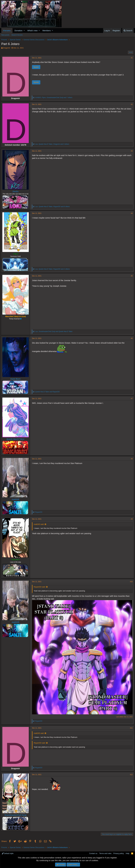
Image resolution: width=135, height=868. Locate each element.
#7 (131, 399)
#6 (131, 338)
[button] (24, 31)
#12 (131, 774)
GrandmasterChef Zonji (16, 814)
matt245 (16, 499)
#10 (131, 582)
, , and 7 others (54, 98)
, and (54, 332)
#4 (131, 213)
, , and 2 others (53, 269)
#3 (131, 151)
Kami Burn (16, 379)
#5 (131, 276)
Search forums (17, 35)
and (48, 392)
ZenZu (16, 191)
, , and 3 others (53, 144)
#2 (131, 104)
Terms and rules (105, 852)
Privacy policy (119, 852)
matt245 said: (39, 524)
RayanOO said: (40, 587)
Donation (18, 31)
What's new (32, 31)
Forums (7, 31)
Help (128, 852)
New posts (5, 35)
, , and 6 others (53, 207)
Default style (8, 852)
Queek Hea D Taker (16, 439)
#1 (131, 58)
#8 (131, 459)
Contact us (93, 852)
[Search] (128, 31)
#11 (131, 727)
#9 (131, 519)
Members (47, 31)
